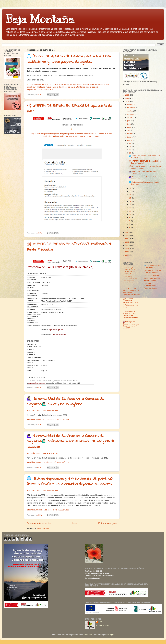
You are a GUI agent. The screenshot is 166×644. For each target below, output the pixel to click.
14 (130, 201)
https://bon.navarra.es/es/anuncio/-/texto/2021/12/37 (48, 462)
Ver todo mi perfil (102, 625)
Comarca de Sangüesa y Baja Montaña (153, 279)
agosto (130, 117)
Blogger (111, 635)
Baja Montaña (40, 19)
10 (130, 214)
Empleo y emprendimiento (150, 284)
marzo (130, 134)
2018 (127, 239)
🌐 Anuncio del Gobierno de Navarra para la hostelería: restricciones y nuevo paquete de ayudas (69, 59)
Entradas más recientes (39, 523)
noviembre (131, 108)
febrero (130, 137)
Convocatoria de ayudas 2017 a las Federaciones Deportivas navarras (130, 314)
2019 (127, 236)
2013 (127, 255)
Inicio (75, 523)
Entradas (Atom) (43, 528)
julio (129, 121)
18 (130, 188)
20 (130, 153)
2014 (127, 252)
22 (130, 150)
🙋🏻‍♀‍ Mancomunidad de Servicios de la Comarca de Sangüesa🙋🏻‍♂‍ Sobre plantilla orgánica (65, 402)
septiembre (132, 114)
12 (130, 208)
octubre (130, 111)
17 (130, 192)
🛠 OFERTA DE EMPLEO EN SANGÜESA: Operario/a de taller (145, 162)
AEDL (101, 622)
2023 (127, 95)
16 (130, 195)
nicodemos (88, 635)
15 (130, 198)
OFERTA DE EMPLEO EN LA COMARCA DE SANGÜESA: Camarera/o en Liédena (131, 291)
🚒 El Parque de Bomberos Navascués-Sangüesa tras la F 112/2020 (131, 325)
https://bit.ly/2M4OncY (60, 334)
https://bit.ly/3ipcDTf (56, 330)
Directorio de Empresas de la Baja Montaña (153, 271)
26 (130, 146)
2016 (127, 245)
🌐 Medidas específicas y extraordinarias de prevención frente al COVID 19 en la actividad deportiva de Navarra (70, 481)
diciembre (131, 104)
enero (130, 140)
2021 (127, 102)
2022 (127, 98)
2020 (127, 232)
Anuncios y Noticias (151, 275)
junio (129, 124)
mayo (130, 127)
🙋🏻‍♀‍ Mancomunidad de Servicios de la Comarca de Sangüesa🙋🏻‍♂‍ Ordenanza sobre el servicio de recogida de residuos (71, 442)
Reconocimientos (151, 288)
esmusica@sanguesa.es (37, 383)
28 (130, 143)
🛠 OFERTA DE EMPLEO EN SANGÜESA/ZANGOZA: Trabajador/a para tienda (131, 303)
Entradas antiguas (108, 523)
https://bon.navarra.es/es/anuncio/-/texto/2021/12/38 (48, 420)
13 (130, 205)
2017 (127, 242)
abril (129, 130)
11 (130, 211)
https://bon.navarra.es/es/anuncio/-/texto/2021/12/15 (48, 510)
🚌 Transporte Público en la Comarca (152, 266)
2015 (127, 249)
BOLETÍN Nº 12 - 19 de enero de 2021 (43, 411)
